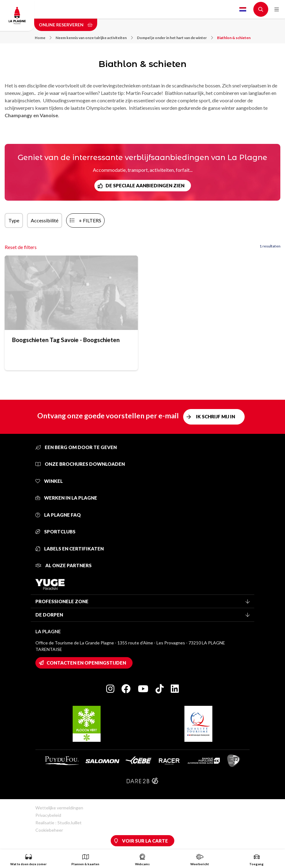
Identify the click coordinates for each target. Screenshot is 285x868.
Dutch (243, 9)
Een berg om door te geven (76, 447)
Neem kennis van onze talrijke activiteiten (94, 38)
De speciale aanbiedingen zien (145, 185)
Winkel (49, 481)
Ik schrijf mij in (215, 416)
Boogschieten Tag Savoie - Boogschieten (66, 340)
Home (43, 38)
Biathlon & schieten (234, 38)
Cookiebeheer (49, 830)
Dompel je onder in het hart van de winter (175, 38)
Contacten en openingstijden (86, 663)
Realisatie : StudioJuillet (59, 823)
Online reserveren (66, 25)
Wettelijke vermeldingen (59, 808)
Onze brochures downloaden (80, 464)
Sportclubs (55, 532)
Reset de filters (21, 247)
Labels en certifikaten (70, 549)
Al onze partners (63, 565)
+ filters (90, 220)
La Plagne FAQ (58, 515)
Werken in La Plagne (66, 498)
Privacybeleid (48, 815)
